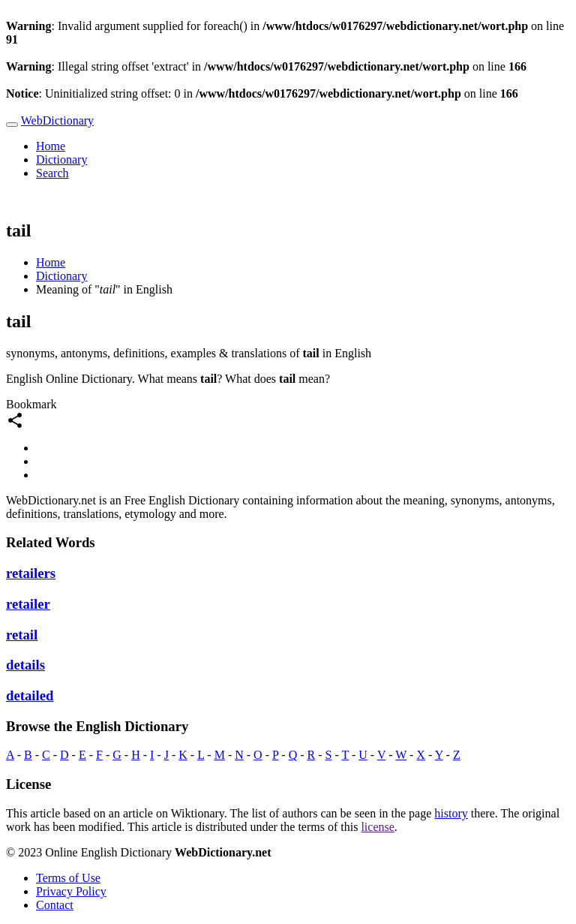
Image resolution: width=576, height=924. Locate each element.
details (25, 665)
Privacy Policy (71, 891)
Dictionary (61, 160)
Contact (55, 905)
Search (52, 173)
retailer (28, 604)
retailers (31, 573)
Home (51, 146)
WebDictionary (57, 120)
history (451, 813)
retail (22, 635)
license (377, 827)
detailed (30, 695)
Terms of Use (68, 878)
